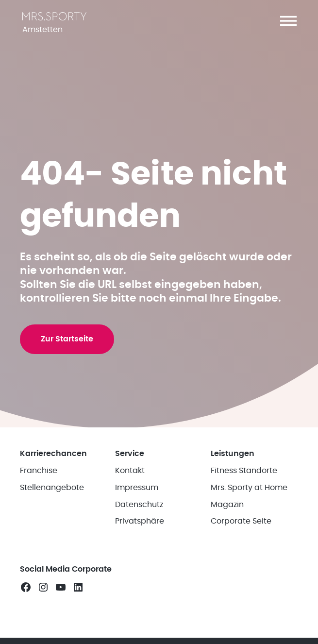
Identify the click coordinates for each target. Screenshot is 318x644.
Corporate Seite (241, 533)
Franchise (39, 482)
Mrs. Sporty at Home (249, 499)
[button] (288, 21)
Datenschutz (139, 516)
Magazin (227, 516)
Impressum (137, 499)
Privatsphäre (140, 533)
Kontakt (130, 482)
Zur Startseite (67, 348)
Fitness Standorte (244, 482)
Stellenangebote (52, 499)
